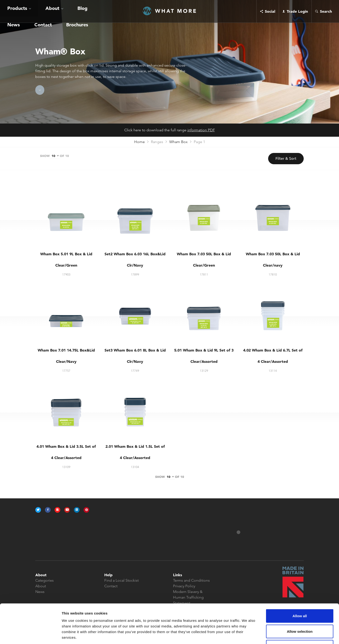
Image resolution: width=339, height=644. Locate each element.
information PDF (201, 130)
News (61, 11)
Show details (247, 635)
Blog (48, 11)
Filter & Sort (286, 159)
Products (10, 11)
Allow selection (300, 598)
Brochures (97, 11)
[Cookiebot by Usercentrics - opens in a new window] (30, 635)
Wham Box (178, 142)
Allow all (300, 582)
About (31, 11)
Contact (77, 11)
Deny (300, 613)
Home (139, 142)
